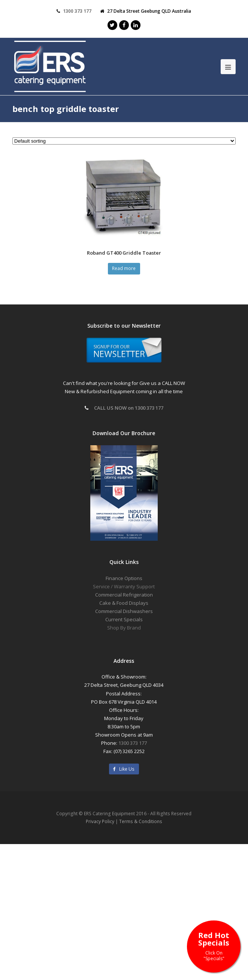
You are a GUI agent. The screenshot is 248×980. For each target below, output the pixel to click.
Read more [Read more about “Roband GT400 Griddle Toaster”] (124, 268)
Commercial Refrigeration (124, 595)
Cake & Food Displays (124, 603)
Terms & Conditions (141, 821)
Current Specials (124, 619)
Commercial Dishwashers (124, 611)
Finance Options (124, 578)
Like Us (124, 769)
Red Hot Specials (214, 946)
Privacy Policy (100, 821)
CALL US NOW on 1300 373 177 (129, 408)
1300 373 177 (133, 743)
